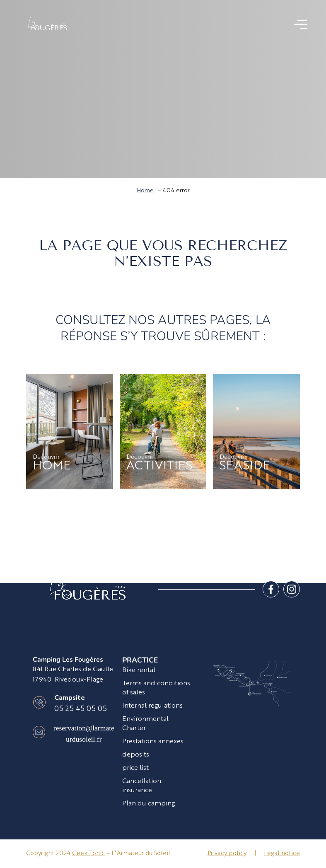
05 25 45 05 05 (81, 709)
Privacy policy (227, 853)
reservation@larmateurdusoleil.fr (84, 734)
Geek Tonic (88, 853)
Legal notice (282, 853)
